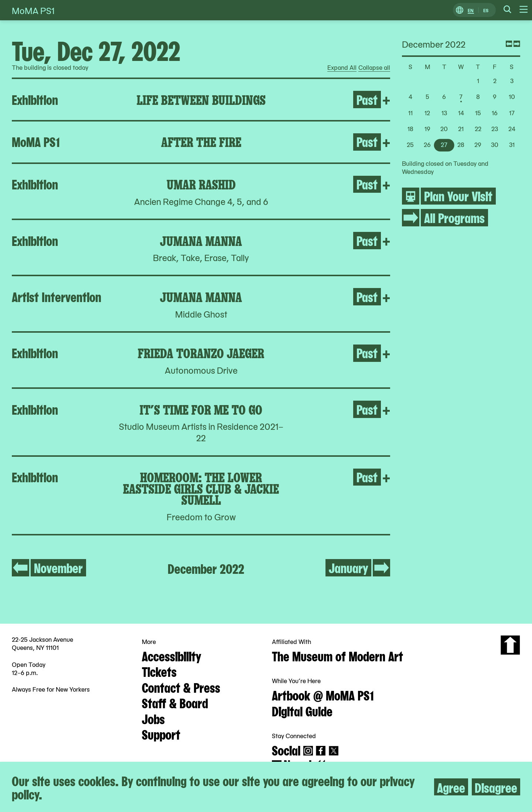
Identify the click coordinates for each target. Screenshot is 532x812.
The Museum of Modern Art (337, 655)
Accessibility (171, 655)
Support (161, 734)
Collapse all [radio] (374, 68)
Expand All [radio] (342, 68)
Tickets (159, 671)
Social (286, 750)
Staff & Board (175, 702)
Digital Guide (302, 710)
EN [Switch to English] (471, 10)
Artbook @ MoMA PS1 (323, 695)
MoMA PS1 (33, 10)
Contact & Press (181, 687)
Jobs (153, 718)
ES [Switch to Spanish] (486, 10)
